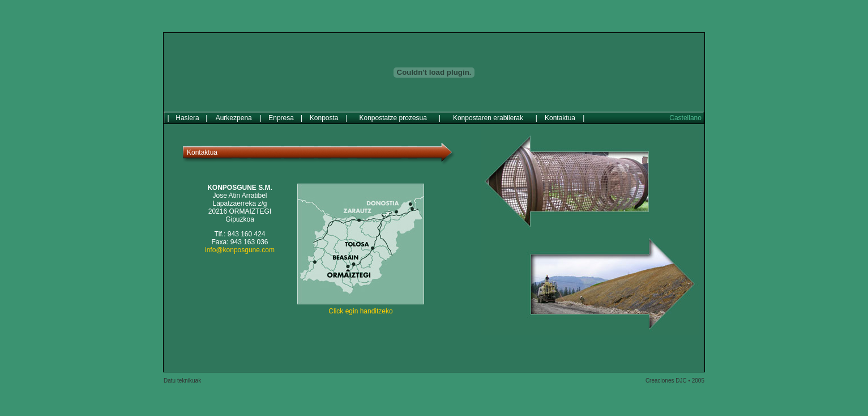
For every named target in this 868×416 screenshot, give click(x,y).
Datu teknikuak (182, 377)
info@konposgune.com (240, 246)
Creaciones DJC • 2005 (675, 377)
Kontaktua (560, 114)
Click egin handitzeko (360, 307)
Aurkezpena (234, 114)
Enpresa (281, 114)
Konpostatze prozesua (393, 114)
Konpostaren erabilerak (488, 114)
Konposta (324, 114)
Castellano (685, 114)
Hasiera (187, 114)
